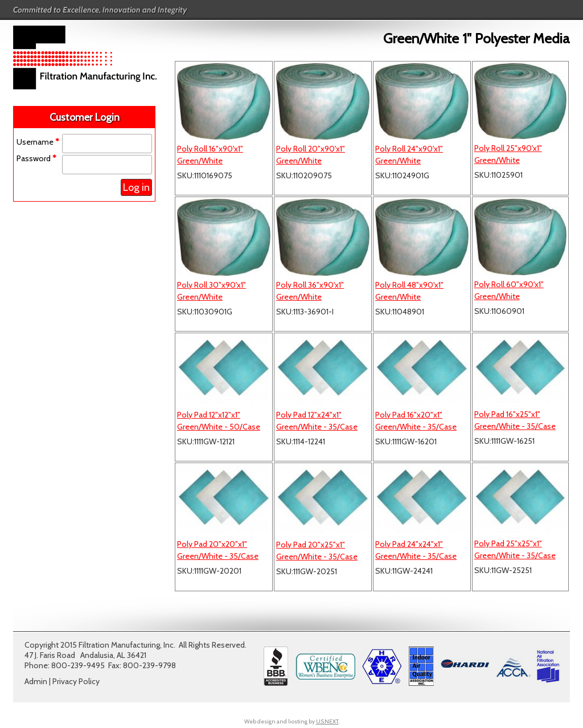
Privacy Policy (76, 681)
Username (38, 142)
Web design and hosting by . (292, 721)
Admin (36, 681)
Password (36, 158)
